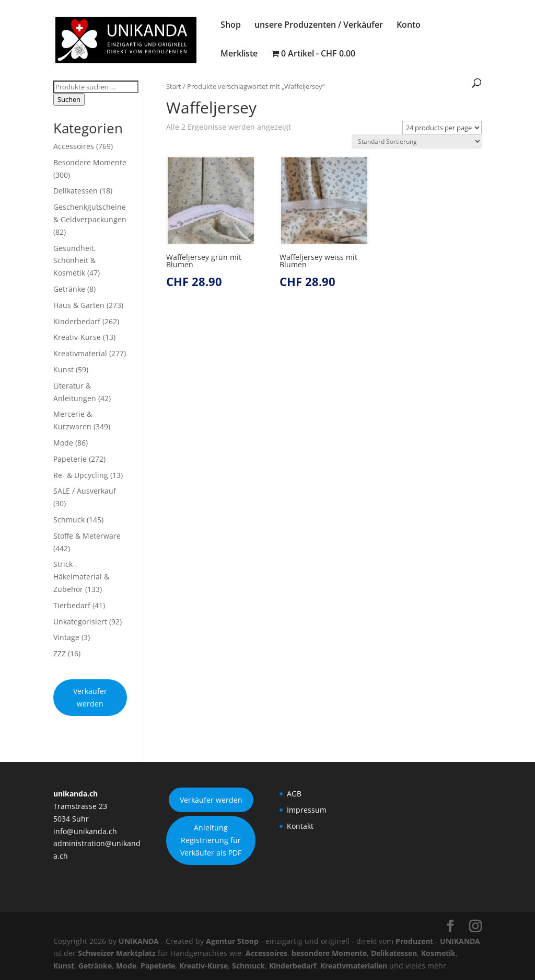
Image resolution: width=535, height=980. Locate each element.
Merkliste (239, 54)
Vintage (66, 637)
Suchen (69, 99)
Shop (231, 26)
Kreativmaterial (80, 353)
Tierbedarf (72, 605)
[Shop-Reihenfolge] (417, 141)
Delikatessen (75, 191)
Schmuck (69, 520)
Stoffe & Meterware (87, 536)
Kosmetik (438, 953)
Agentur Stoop (232, 941)
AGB (294, 794)
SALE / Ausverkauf (85, 491)
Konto (409, 26)
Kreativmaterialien (354, 966)
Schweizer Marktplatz (117, 953)
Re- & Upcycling (81, 475)
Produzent (414, 941)
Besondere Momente (90, 162)
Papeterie (70, 459)
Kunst (63, 369)
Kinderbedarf (77, 321)
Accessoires (74, 146)
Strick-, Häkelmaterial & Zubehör (81, 577)
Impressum (307, 810)
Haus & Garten (79, 305)
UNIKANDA (139, 941)
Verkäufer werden (90, 697)
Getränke (69, 289)
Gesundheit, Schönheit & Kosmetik (75, 261)
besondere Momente (329, 953)
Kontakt (300, 826)
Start (174, 86)
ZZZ (60, 653)
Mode (63, 443)
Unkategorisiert (80, 622)
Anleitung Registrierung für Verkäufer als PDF (211, 840)
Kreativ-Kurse (77, 337)
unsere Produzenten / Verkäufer (319, 26)
